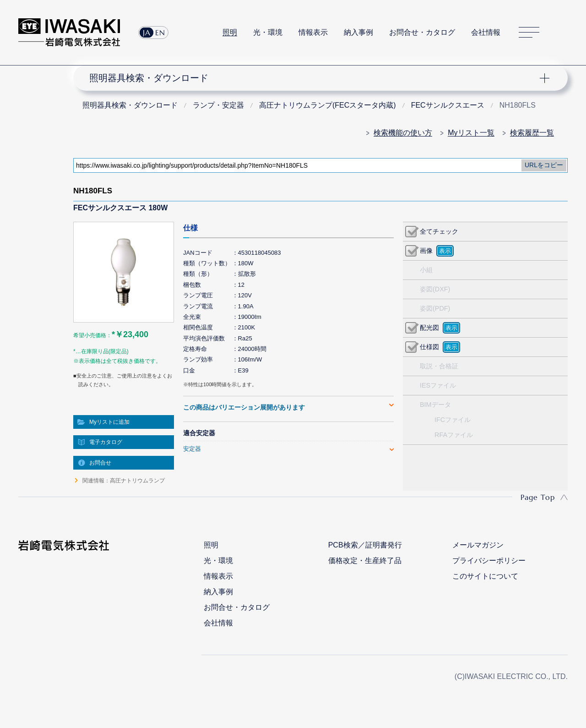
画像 (426, 251)
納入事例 (358, 32)
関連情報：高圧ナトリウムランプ (124, 481)
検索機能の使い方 (403, 133)
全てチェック (439, 231)
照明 (230, 32)
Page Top (538, 497)
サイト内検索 (563, 33)
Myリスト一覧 (471, 133)
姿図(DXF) (435, 289)
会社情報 (486, 32)
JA (147, 33)
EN (160, 33)
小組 (426, 270)
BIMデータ (435, 405)
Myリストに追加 (109, 422)
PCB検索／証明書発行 (365, 545)
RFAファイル (454, 435)
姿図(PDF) (435, 308)
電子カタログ (106, 442)
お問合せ (100, 463)
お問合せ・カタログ (422, 32)
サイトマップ (529, 33)
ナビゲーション (315, 78)
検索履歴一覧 (532, 133)
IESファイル (438, 385)
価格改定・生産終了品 (365, 561)
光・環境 (268, 32)
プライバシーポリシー (489, 561)
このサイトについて (485, 576)
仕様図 (429, 347)
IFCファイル (453, 420)
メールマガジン (478, 545)
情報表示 (313, 32)
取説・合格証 (439, 366)
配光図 (429, 328)
